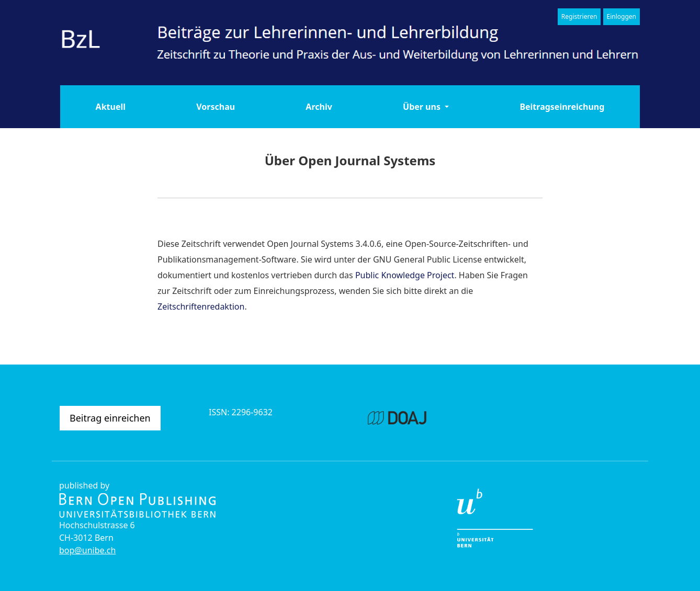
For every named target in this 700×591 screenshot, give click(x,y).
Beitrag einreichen (110, 418)
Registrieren (579, 16)
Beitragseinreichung (562, 107)
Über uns (423, 107)
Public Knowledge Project (405, 275)
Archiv (319, 107)
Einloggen (622, 16)
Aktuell (111, 107)
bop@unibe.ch (87, 550)
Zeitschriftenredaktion (201, 306)
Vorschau (216, 107)
